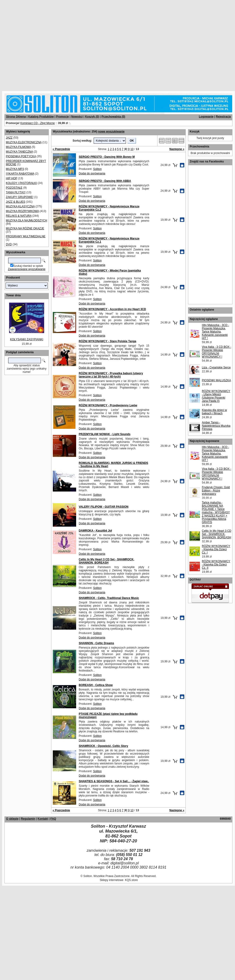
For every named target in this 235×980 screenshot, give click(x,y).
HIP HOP (12, 178)
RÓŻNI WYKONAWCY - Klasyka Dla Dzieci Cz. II (216, 565)
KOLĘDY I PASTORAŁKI (21, 183)
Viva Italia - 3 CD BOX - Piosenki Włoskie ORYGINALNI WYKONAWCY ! (217, 352)
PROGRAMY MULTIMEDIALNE (26, 236)
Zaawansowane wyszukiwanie (27, 269)
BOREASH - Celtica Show (96, 685)
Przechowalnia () (113, 117)
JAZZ (9, 138)
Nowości (77, 117)
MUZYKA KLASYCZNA (20, 206)
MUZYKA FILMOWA (18, 147)
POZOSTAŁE (14, 188)
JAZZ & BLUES (16, 202)
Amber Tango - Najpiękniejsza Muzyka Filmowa (216, 426)
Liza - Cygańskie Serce (216, 367)
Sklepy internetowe (112, 880)
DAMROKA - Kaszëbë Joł (95, 531)
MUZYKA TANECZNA (19, 152)
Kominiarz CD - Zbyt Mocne (37, 123)
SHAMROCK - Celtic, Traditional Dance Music (109, 598)
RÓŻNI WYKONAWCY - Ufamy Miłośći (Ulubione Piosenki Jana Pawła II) (216, 396)
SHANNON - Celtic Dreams (96, 643)
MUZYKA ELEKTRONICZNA (24, 142)
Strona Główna (16, 117)
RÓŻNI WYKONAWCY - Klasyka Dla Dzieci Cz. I (216, 549)
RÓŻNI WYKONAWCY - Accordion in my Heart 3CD (112, 309)
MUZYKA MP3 (15, 169)
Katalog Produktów (41, 117)
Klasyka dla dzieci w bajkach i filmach (214, 412)
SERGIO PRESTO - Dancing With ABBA (105, 181)
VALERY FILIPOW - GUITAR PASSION (104, 507)
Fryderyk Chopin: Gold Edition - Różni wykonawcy (216, 491)
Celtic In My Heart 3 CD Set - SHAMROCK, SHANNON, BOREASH (107, 561)
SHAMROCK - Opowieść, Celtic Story (103, 746)
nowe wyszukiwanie (111, 132)
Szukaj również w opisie (28, 266)
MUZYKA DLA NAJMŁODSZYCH (27, 220)
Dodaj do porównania (92, 173)
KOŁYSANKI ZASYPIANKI (27, 339)
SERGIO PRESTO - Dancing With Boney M (107, 157)
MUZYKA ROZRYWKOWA (22, 211)
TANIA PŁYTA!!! (16, 192)
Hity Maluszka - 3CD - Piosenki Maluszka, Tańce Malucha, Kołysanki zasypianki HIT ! (215, 332)
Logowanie (206, 117)
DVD (9, 244)
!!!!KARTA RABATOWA (20, 174)
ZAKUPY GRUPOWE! (20, 197)
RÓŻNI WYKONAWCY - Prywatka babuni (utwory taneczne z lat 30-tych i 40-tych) (111, 375)
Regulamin (28, 819)
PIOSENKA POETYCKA (21, 156)
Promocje (62, 117)
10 (132, 149)
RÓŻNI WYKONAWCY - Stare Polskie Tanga (107, 341)
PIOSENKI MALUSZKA (216, 380)
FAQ (53, 819)
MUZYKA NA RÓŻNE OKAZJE (25, 228)
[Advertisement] (44, 44)
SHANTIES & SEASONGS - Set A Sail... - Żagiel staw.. (114, 781)
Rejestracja (223, 117)
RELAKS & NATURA (19, 216)
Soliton (97, 169)
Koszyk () (92, 117)
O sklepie (12, 819)
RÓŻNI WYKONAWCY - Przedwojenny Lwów (108, 405)
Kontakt (43, 819)
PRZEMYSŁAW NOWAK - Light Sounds (105, 434)
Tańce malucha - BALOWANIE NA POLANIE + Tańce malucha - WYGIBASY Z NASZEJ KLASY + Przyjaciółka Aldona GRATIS (216, 512)
